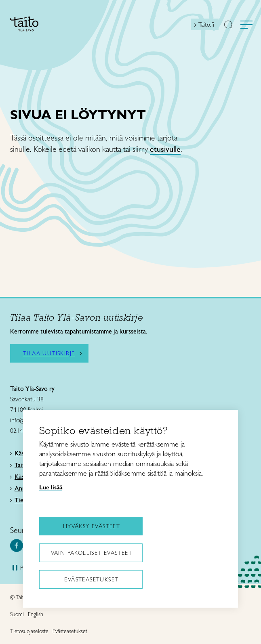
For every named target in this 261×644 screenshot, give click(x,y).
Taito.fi (206, 24)
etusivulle (165, 149)
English (36, 614)
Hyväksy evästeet (92, 526)
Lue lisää (51, 487)
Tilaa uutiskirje (49, 353)
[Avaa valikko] (246, 25)
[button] (228, 25)
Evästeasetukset (91, 579)
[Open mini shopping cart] (183, 27)
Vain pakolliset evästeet (92, 553)
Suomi (17, 614)
